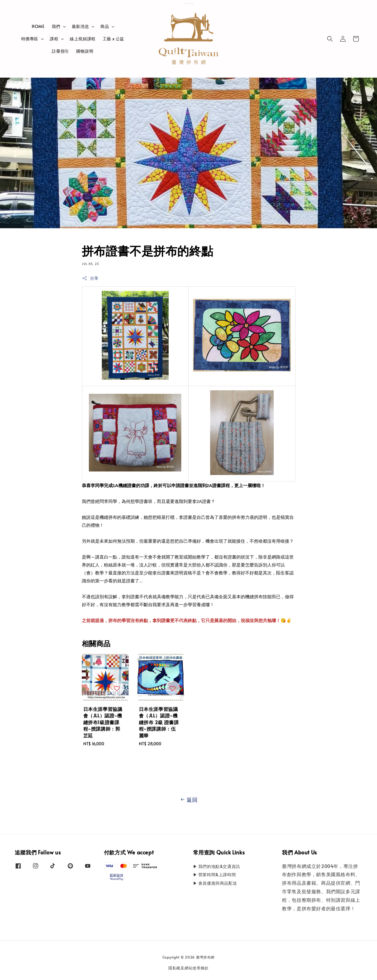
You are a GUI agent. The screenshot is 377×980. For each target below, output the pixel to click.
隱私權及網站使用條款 (188, 968)
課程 (54, 39)
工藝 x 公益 (113, 39)
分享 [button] (90, 278)
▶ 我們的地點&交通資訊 (217, 866)
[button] (330, 39)
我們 (56, 26)
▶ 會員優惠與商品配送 (215, 883)
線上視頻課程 (83, 39)
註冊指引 (60, 51)
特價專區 (30, 39)
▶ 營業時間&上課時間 (215, 875)
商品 (105, 26)
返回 (188, 800)
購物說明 (85, 51)
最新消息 (80, 26)
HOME (38, 26)
